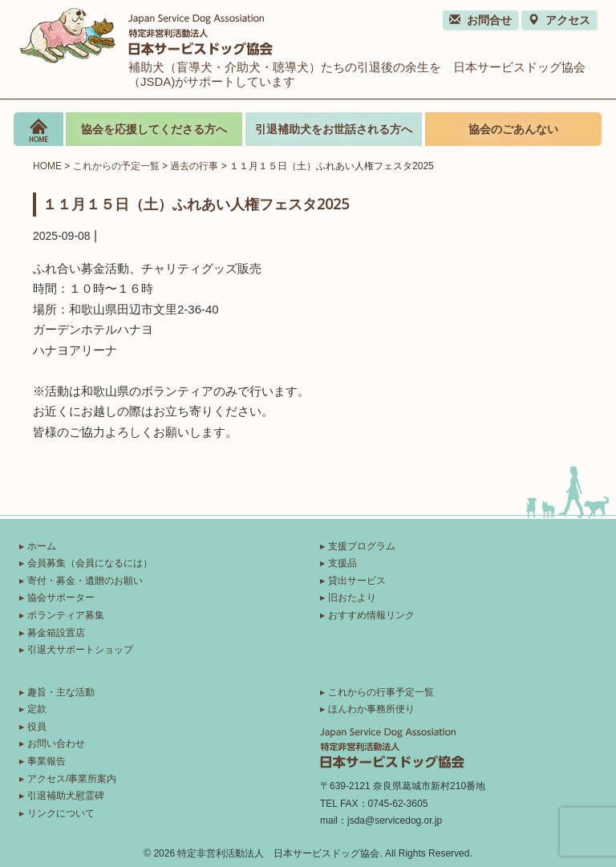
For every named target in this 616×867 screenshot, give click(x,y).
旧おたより (352, 598)
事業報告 (47, 761)
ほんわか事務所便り (371, 709)
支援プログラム (362, 546)
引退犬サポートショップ (80, 650)
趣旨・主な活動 (61, 692)
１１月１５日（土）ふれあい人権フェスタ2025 (196, 204)
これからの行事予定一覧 (381, 692)
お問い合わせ (56, 743)
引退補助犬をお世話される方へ (334, 129)
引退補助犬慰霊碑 (66, 796)
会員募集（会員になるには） (90, 563)
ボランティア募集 (66, 615)
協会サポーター (61, 598)
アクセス (559, 20)
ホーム (42, 546)
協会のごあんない (513, 129)
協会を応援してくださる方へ (154, 129)
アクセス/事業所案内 (72, 779)
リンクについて (61, 813)
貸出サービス (357, 581)
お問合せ (480, 20)
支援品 (342, 563)
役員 (37, 727)
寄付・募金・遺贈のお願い (85, 581)
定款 (37, 709)
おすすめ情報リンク (371, 615)
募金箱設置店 (56, 633)
